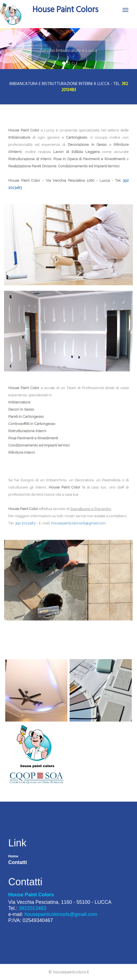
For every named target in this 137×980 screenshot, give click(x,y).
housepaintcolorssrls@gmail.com (78, 523)
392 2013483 (25, 523)
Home (13, 856)
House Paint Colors (65, 9)
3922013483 (32, 908)
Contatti (18, 862)
